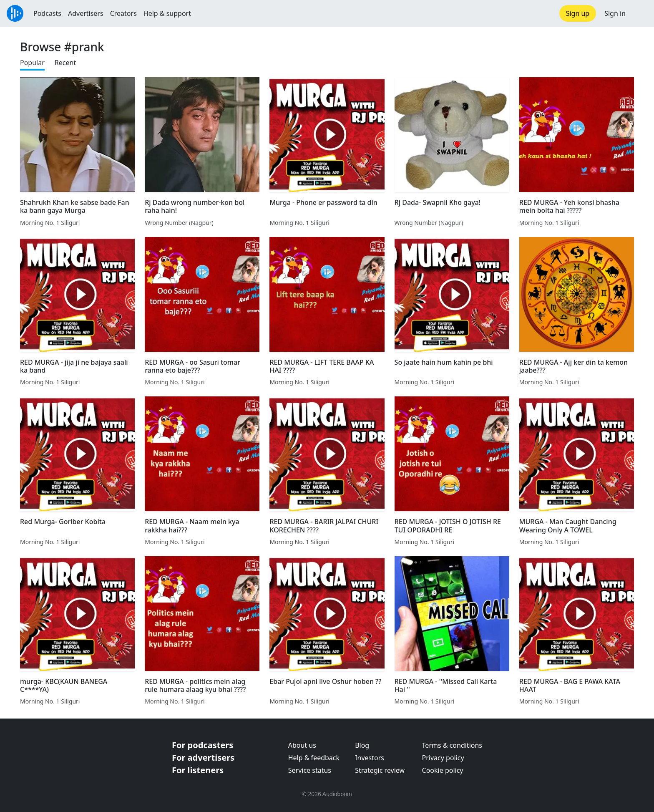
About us (302, 745)
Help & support (167, 13)
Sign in (615, 13)
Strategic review (380, 770)
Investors (370, 758)
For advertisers (203, 758)
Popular (32, 63)
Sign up (578, 13)
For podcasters (202, 745)
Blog (362, 745)
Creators (123, 13)
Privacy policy (443, 758)
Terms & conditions (452, 745)
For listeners (198, 770)
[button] (640, 13)
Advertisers (86, 13)
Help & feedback (314, 758)
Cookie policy (443, 770)
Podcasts (47, 13)
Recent (65, 63)
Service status (310, 770)
